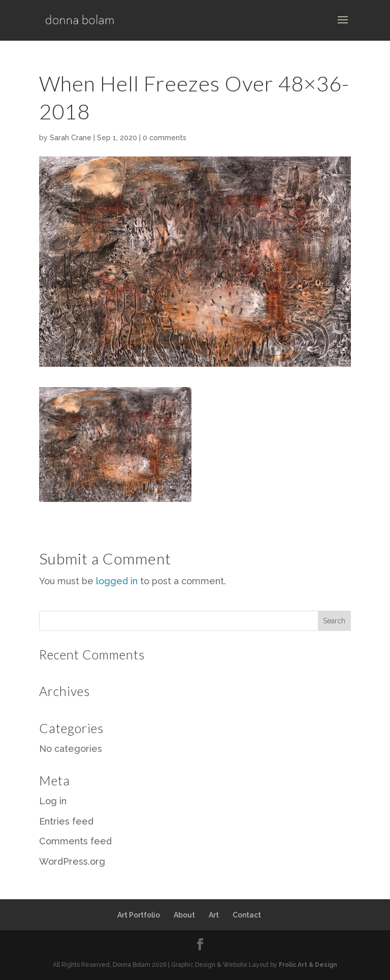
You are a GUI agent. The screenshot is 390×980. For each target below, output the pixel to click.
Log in (53, 801)
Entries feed (66, 821)
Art (214, 915)
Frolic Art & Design (308, 965)
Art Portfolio (139, 915)
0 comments (165, 138)
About (184, 915)
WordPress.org (72, 861)
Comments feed (75, 841)
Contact (247, 915)
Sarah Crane (71, 138)
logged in (117, 581)
